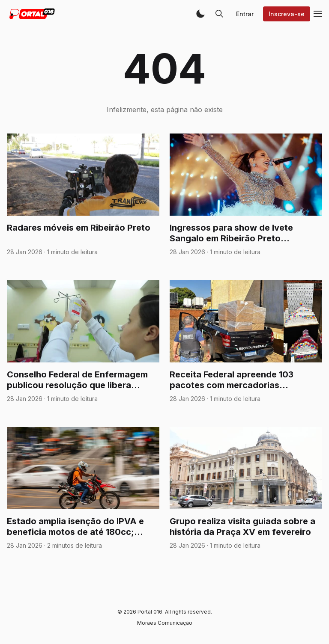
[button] (200, 14)
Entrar (245, 14)
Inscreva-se (287, 14)
